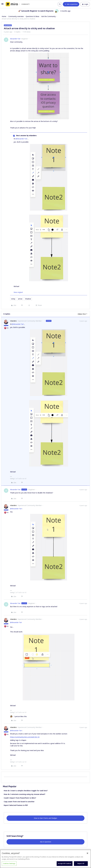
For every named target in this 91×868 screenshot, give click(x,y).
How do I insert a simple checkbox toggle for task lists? (26, 791)
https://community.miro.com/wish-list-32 (25, 737)
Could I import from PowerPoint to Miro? (20, 798)
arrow (20, 299)
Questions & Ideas (32, 16)
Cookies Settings (9, 863)
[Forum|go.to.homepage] (18, 4)
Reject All (81, 863)
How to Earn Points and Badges (45, 818)
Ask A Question (46, 842)
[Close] (87, 853)
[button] (2, 5)
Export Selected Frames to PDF (16, 805)
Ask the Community (48, 16)
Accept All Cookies (65, 863)
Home (4, 16)
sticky (13, 299)
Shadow (28, 299)
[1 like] (18, 716)
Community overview (16, 16)
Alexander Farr (15, 39)
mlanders (13, 321)
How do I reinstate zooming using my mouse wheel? (24, 794)
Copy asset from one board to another (19, 802)
